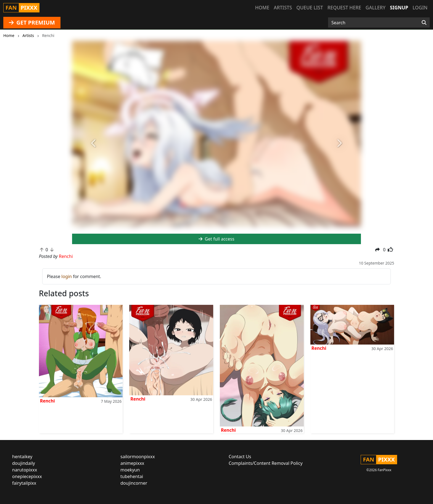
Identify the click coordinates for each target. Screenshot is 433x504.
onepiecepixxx (27, 476)
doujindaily (24, 463)
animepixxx (132, 463)
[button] (94, 144)
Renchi (47, 401)
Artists (283, 8)
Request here (344, 8)
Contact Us (240, 457)
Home (262, 8)
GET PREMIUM (32, 22)
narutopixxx (25, 470)
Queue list (310, 8)
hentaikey (22, 457)
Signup (399, 8)
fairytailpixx (24, 483)
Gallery (376, 8)
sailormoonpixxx (138, 457)
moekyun (130, 470)
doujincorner (134, 483)
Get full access (216, 239)
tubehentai (132, 476)
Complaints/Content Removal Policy (266, 463)
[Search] (424, 23)
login (67, 276)
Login (420, 8)
